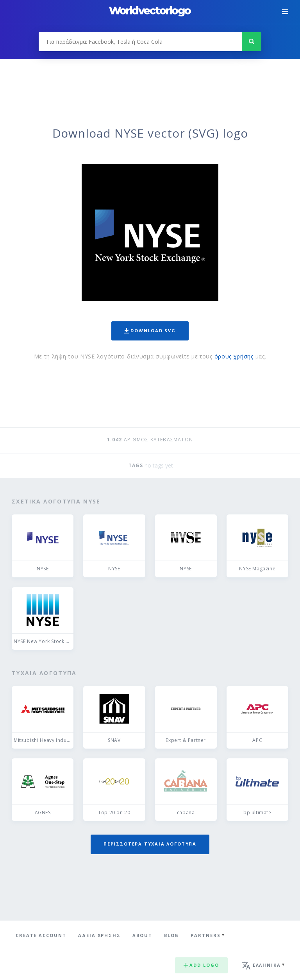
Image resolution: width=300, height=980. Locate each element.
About (142, 935)
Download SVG (150, 331)
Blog (172, 935)
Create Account (41, 935)
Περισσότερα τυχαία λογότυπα (150, 844)
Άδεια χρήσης (99, 935)
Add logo (201, 965)
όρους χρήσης (234, 356)
